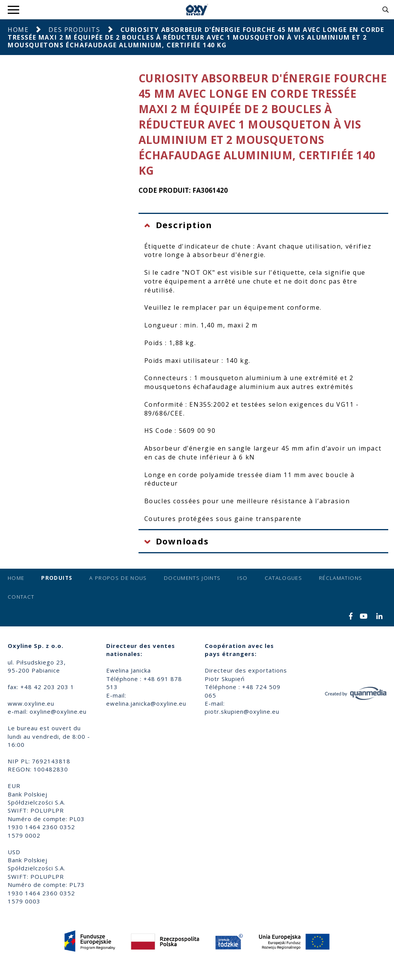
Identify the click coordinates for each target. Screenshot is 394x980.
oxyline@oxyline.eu (58, 711)
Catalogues (284, 578)
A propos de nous (118, 578)
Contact (21, 597)
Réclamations (341, 578)
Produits (57, 578)
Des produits (74, 30)
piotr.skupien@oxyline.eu (242, 711)
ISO (242, 578)
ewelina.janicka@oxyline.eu (146, 703)
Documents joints (192, 578)
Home (18, 30)
